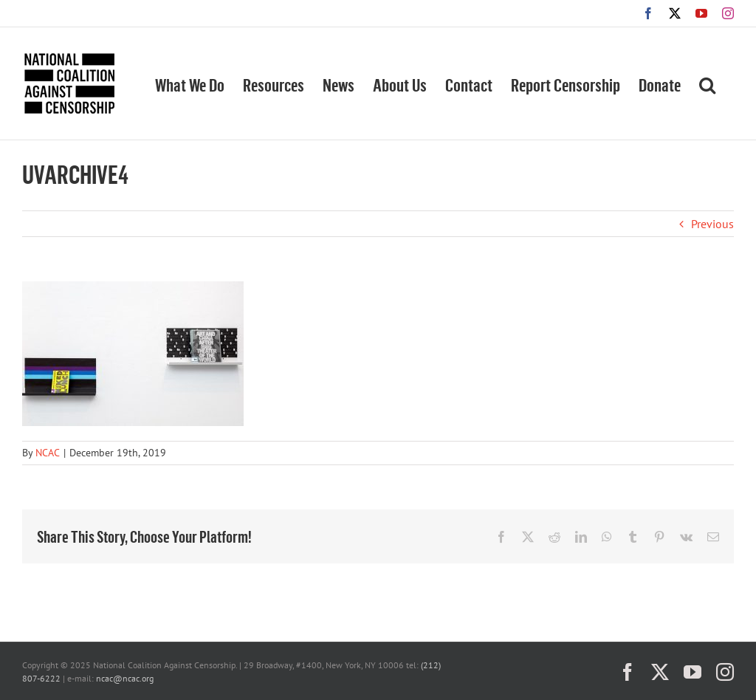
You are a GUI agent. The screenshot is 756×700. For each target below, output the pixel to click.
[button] (707, 83)
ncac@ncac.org (125, 678)
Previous (712, 224)
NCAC (48, 453)
